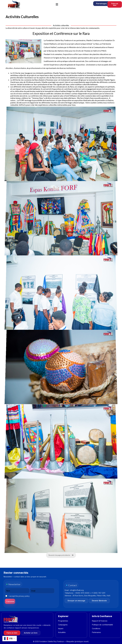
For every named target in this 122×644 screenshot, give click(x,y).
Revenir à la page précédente (61, 555)
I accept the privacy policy (17, 596)
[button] (57, 4)
